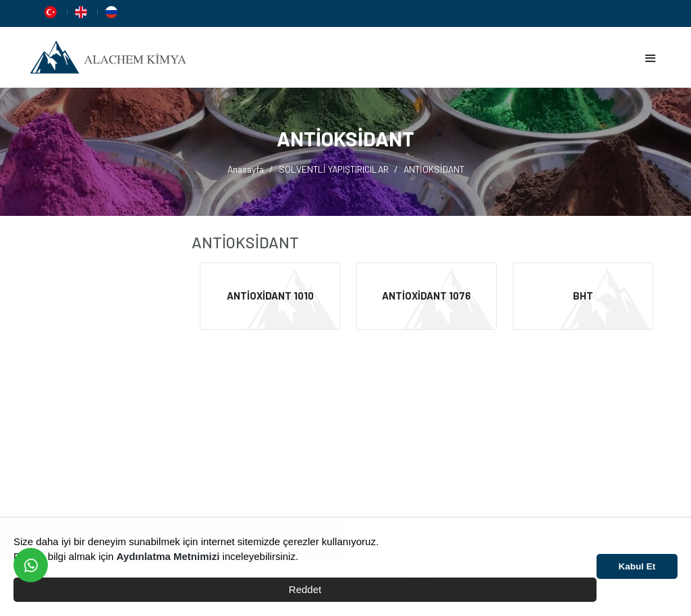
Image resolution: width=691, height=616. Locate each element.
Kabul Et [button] (637, 566)
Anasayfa (246, 169)
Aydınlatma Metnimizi (168, 556)
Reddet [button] (305, 589)
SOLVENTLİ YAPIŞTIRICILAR (334, 169)
